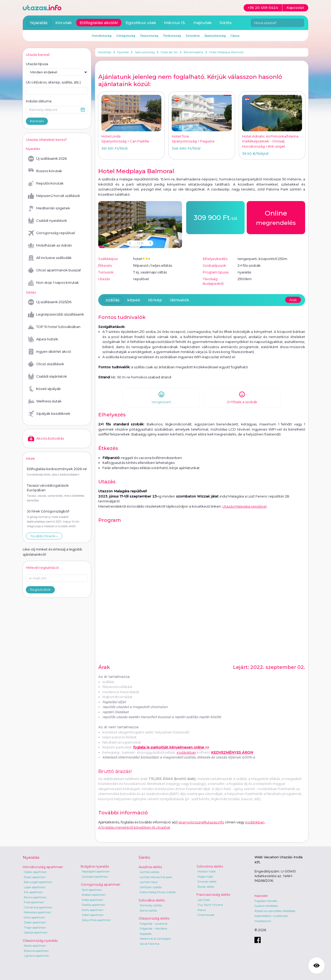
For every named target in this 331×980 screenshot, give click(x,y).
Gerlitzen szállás (151, 887)
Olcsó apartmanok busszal (54, 270)
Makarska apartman (37, 912)
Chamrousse (206, 915)
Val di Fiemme (149, 944)
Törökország (172, 36)
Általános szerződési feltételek (275, 911)
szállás (113, 300)
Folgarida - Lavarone (153, 924)
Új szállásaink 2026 (47, 159)
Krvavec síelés (207, 882)
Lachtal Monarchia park (156, 877)
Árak (293, 300)
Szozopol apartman (95, 877)
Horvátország (102, 36)
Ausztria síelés (150, 867)
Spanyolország (145, 52)
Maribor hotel (207, 871)
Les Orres (204, 900)
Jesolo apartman (35, 946)
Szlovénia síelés (210, 866)
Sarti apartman (92, 890)
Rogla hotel (205, 877)
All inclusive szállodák (50, 258)
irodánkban (186, 752)
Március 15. (175, 23)
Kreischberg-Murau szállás (158, 892)
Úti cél (53, 82)
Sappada (146, 934)
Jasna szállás (148, 910)
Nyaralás (123, 52)
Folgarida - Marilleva (153, 929)
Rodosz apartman (94, 895)
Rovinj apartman (35, 897)
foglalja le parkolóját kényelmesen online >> (171, 747)
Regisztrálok (40, 589)
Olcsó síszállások (46, 364)
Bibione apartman (36, 951)
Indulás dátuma (39, 101)
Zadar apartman (35, 922)
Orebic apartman (35, 872)
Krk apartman (33, 892)
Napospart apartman (96, 871)
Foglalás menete (266, 901)
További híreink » (44, 536)
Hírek (30, 458)
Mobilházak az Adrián (50, 246)
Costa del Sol (169, 52)
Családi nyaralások (47, 221)
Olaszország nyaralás (40, 940)
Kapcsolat (261, 896)
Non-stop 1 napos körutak (53, 283)
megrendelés (276, 217)
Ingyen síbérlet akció (50, 352)
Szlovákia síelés (152, 900)
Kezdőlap (105, 52)
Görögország (126, 36)
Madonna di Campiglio (155, 939)
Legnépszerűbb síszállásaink (56, 315)
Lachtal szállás (149, 872)
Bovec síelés (206, 887)
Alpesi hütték (43, 339)
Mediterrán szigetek (49, 208)
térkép (155, 300)
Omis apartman (34, 917)
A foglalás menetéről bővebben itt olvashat (134, 827)
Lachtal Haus (149, 882)
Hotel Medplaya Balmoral (226, 52)
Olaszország (149, 36)
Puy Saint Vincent (210, 905)
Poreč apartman (35, 877)
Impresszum (263, 921)
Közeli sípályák (44, 389)
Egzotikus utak (141, 23)
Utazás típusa (37, 64)
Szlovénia (193, 36)
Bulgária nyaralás (95, 866)
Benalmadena (193, 52)
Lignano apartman (37, 956)
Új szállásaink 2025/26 (50, 302)
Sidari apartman (93, 915)
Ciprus (235, 36)
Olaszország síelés (154, 918)
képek (134, 300)
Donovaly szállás (151, 905)
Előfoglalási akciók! (99, 23)
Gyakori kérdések (266, 906)
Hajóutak (203, 23)
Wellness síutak (45, 401)
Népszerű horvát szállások (54, 196)
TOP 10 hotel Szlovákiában (54, 327)
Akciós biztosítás (46, 439)
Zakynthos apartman (96, 920)
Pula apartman (34, 902)
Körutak (64, 23)
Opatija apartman (36, 932)
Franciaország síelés (213, 894)
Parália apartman (93, 905)
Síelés (226, 23)
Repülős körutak (46, 183)
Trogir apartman (35, 928)
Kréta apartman (92, 900)
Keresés (37, 121)
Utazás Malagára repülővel (245, 506)
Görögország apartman (100, 884)
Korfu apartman (93, 910)
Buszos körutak (45, 171)
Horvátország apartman (43, 867)
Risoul (202, 910)
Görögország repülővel (51, 233)
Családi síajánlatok (47, 377)
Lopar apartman (35, 887)
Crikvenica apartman (38, 907)
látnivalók (180, 300)
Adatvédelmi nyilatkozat (271, 916)
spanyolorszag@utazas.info (201, 822)
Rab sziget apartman (38, 882)
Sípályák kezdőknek (49, 414)
